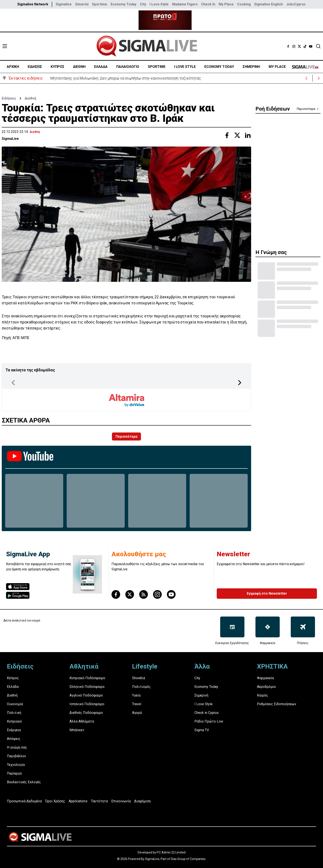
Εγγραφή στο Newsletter (267, 593)
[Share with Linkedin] (248, 135)
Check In (208, 4)
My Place (226, 4)
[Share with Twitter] (237, 135)
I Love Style (159, 4)
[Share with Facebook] (227, 135)
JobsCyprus (296, 4)
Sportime (100, 4)
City (143, 4)
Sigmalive (64, 4)
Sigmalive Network (33, 4)
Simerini (82, 4)
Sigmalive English (268, 4)
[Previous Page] (13, 383)
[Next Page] (240, 383)
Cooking (244, 4)
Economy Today (124, 4)
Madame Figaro (185, 4)
